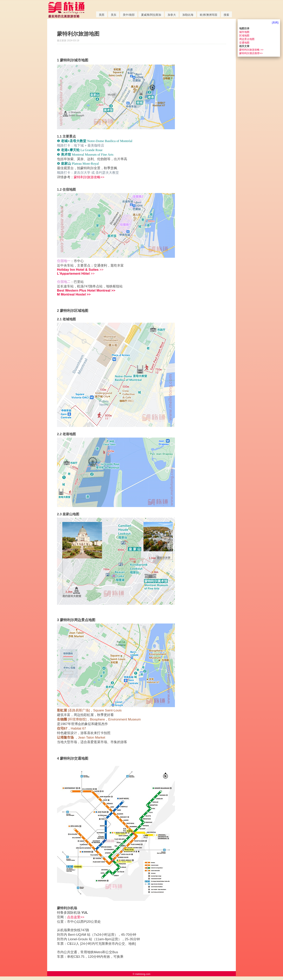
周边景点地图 (247, 39)
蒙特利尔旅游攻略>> (89, 177)
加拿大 (172, 15)
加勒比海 (188, 15)
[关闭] (275, 23)
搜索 (226, 15)
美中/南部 (129, 15)
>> (80, 270)
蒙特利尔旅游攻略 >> (251, 50)
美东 (114, 15)
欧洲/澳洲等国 (209, 15)
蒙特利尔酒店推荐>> (251, 53)
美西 (102, 15)
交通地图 (244, 43)
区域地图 (244, 36)
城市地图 (244, 32)
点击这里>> (76, 917)
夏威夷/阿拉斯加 (151, 15)
